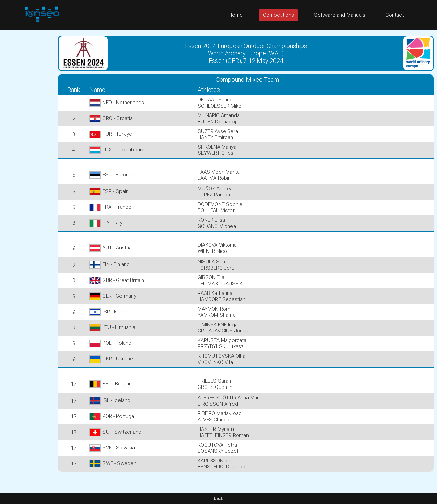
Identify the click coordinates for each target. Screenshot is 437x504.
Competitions (278, 15)
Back (218, 498)
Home (236, 15)
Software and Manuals (340, 15)
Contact (395, 15)
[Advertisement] (27, 133)
